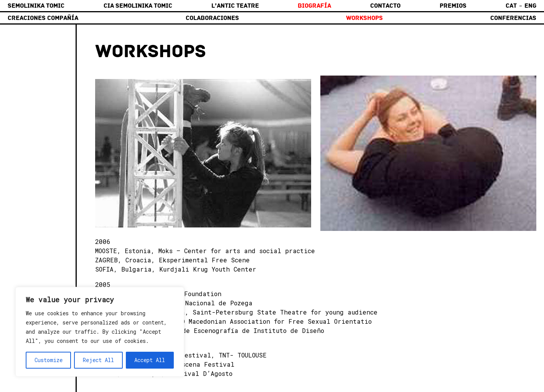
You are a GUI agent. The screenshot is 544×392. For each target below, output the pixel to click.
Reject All (98, 360)
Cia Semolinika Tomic (138, 6)
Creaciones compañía (43, 18)
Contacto (385, 6)
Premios (453, 6)
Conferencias (513, 18)
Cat (511, 6)
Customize (49, 360)
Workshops (364, 18)
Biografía (314, 6)
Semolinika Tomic (36, 6)
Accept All (150, 360)
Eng (530, 6)
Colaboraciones (212, 18)
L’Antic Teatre (235, 6)
